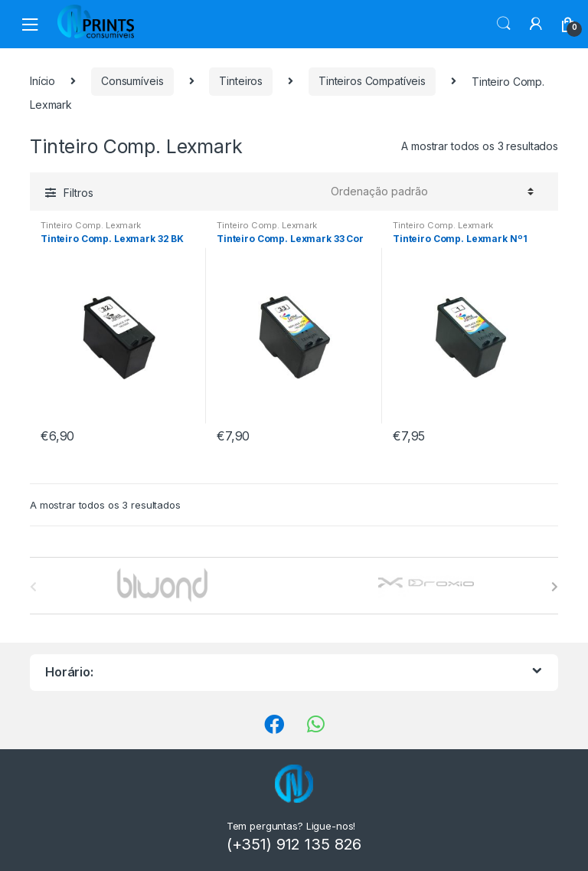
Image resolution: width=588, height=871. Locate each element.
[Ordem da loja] (430, 192)
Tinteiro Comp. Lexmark (91, 225)
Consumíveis (132, 81)
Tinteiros (241, 81)
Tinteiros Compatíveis (372, 81)
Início (42, 81)
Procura (504, 24)
